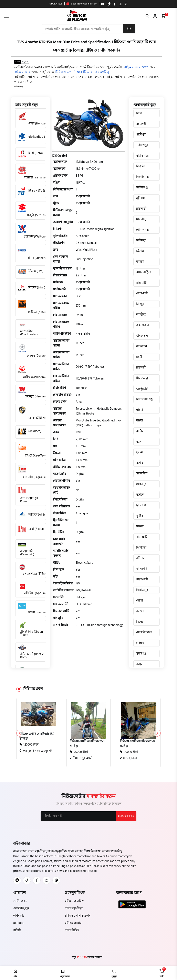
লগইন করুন (20, 901)
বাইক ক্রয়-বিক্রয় (74, 909)
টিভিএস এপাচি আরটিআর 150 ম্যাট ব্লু (37, 737)
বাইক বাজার (94, 958)
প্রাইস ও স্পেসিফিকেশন (78, 916)
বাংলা (18, 62)
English (25, 62)
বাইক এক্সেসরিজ (74, 901)
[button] (19, 87)
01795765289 (56, 4)
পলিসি (17, 931)
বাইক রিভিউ (72, 931)
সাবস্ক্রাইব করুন (126, 816)
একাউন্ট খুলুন (21, 909)
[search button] (129, 29)
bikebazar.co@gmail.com (82, 4)
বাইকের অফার (73, 923)
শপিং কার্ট (19, 916)
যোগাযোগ (19, 923)
